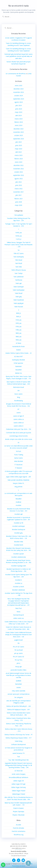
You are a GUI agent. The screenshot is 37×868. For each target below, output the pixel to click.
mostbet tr (18, 580)
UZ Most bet (19, 771)
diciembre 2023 (18, 129)
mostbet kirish (19, 545)
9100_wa (18, 320)
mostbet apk (19, 514)
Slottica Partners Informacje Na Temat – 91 (19, 735)
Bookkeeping (18, 401)
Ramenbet (18, 684)
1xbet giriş (19, 297)
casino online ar (19, 423)
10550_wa (18, 236)
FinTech (18, 451)
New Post (19, 608)
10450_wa (18, 233)
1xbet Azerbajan (18, 287)
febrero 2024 (19, 122)
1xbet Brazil (19, 293)
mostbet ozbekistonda (19, 557)
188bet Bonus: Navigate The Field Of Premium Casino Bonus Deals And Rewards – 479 (18, 245)
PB (18, 643)
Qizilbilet (19, 681)
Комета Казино (18, 808)
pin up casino (18, 653)
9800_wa (18, 333)
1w (18, 250)
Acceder (19, 825)
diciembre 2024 (18, 89)
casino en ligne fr (19, 416)
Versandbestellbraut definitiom (18, 777)
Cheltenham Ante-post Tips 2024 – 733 (18, 429)
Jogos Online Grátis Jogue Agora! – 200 (18, 477)
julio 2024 (18, 105)
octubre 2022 (19, 172)
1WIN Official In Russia (18, 270)
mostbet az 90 (19, 523)
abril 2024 (18, 115)
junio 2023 (19, 145)
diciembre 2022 (18, 165)
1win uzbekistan (18, 277)
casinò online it (18, 426)
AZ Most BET (18, 356)
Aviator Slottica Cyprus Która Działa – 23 (18, 353)
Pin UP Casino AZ (18, 657)
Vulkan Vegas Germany (19, 787)
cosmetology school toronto (19, 436)
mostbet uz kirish (18, 587)
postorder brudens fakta (18, 670)
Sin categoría (19, 697)
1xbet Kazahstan (19, 300)
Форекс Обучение (18, 815)
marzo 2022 (19, 189)
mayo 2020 (18, 205)
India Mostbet (19, 461)
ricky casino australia (19, 691)
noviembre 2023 (18, 132)
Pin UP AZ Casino (18, 647)
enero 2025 (19, 85)
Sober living (19, 741)
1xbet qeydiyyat (18, 303)
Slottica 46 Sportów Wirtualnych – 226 (19, 706)
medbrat (18, 502)
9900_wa (18, 340)
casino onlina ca (19, 419)
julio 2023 (18, 142)
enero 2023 (19, 162)
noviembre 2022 (18, 169)
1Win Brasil (19, 260)
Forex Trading (19, 455)
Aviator (19, 350)
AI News (19, 343)
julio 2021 (18, 195)
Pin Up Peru (19, 660)
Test (18, 757)
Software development (19, 744)
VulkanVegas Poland (19, 794)
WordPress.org (19, 835)
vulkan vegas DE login (18, 784)
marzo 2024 (19, 119)
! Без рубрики (19, 215)
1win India (18, 267)
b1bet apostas (18, 363)
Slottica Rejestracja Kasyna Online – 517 (18, 738)
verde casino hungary (19, 774)
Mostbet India (19, 542)
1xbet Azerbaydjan (19, 290)
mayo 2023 (18, 149)
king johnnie (19, 487)
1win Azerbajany (19, 257)
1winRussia (19, 280)
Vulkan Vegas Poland (19, 791)
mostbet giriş (18, 533)
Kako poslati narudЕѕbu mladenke (18, 480)
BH (19, 391)
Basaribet (19, 370)
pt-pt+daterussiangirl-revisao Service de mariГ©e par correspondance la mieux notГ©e (19, 675)
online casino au (18, 618)
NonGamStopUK (19, 615)
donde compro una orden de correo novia (19, 439)
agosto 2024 (19, 102)
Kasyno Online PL (19, 483)
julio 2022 (18, 182)
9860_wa (18, 337)
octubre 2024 (19, 96)
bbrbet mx (19, 373)
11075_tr (19, 239)
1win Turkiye (18, 273)
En (19, 443)
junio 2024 (19, 109)
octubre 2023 (19, 135)
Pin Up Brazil (19, 650)
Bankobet (18, 366)
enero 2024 (19, 125)
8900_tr (19, 313)
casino (19, 413)
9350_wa (18, 323)
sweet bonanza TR (18, 753)
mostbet (18, 505)
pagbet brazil (18, 640)
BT (18, 409)
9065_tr (19, 316)
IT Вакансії (19, 468)
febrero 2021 (19, 199)
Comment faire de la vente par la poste (19, 433)
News (18, 612)
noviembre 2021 (18, 192)
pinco (18, 663)
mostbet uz (19, 583)
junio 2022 (19, 185)
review (19, 687)
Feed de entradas (18, 828)
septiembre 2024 (18, 99)
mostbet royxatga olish (19, 566)
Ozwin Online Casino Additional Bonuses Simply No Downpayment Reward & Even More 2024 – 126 (18, 635)
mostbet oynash (19, 554)
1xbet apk (18, 283)
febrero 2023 (19, 159)
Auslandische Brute (19, 346)
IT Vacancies (18, 465)
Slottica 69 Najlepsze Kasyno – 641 (19, 709)
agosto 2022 (19, 179)
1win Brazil (19, 263)
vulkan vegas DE (19, 781)
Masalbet (19, 499)
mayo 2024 (18, 112)
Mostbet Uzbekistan (19, 590)
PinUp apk (18, 667)
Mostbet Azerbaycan (19, 529)
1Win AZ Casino (19, 253)
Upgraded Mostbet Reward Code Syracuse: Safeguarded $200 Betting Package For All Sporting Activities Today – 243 (19, 765)
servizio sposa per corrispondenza (18, 694)
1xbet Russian (19, 307)
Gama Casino (18, 458)
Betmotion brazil (19, 387)
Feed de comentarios (19, 831)
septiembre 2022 (18, 175)
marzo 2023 (19, 155)
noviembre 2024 (18, 92)
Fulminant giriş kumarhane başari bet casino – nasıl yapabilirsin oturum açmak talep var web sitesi (18, 56)
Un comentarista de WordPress (16, 74)
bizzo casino (19, 394)
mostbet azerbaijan (19, 526)
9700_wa (18, 327)
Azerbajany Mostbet (18, 360)
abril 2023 (18, 152)
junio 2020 (19, 202)
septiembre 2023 (18, 139)
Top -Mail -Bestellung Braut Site (18, 760)
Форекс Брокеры (18, 811)
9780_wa (18, 330)
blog (19, 397)
